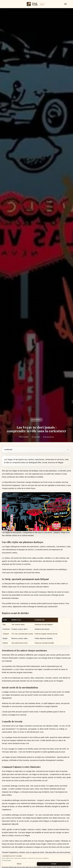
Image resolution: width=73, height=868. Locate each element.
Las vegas (37, 420)
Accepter (54, 864)
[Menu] (65, 4)
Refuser (19, 864)
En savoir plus (7, 860)
